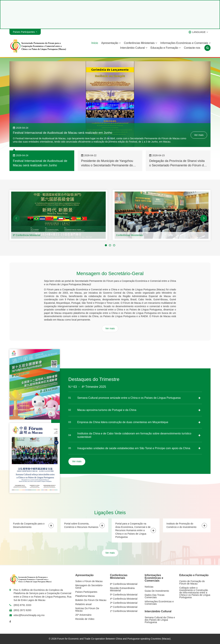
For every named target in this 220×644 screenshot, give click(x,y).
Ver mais (199, 135)
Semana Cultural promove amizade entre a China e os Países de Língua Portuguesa (129, 398)
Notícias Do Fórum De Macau (87, 610)
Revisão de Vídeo (85, 619)
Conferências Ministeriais (141, 43)
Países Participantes (86, 592)
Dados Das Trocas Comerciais (155, 596)
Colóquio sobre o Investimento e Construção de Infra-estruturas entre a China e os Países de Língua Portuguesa (195, 593)
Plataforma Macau (85, 596)
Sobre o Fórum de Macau (89, 581)
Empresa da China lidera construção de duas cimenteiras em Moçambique (123, 422)
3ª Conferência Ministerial (124, 603)
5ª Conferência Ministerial (124, 595)
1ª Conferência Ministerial (124, 611)
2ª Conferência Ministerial (124, 607)
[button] (16, 218)
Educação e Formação (166, 48)
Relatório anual (83, 604)
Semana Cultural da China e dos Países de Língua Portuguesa (160, 620)
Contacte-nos (192, 48)
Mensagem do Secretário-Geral (89, 587)
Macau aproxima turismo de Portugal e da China (107, 410)
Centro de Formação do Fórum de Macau (192, 582)
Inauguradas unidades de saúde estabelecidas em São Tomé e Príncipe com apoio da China (134, 448)
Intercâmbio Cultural (134, 48)
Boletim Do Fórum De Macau (91, 600)
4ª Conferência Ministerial (124, 599)
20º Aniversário (83, 615)
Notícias (149, 587)
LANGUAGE (198, 32)
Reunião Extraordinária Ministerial (122, 589)
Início (95, 43)
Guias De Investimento (157, 591)
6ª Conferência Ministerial (27, 235)
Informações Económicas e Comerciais (185, 43)
